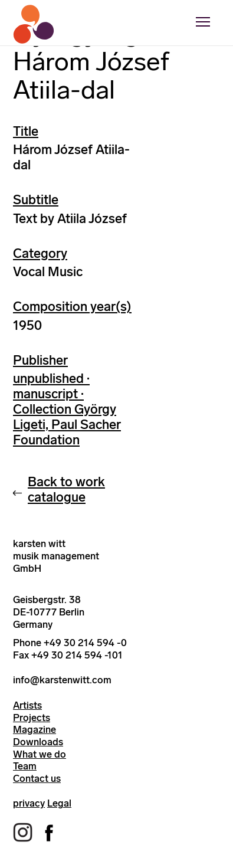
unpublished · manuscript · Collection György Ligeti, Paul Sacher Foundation (67, 409)
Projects (32, 718)
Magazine (35, 729)
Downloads (38, 742)
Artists (27, 705)
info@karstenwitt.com (62, 680)
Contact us (37, 778)
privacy (29, 803)
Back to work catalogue (66, 489)
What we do (40, 754)
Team (25, 766)
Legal (59, 803)
